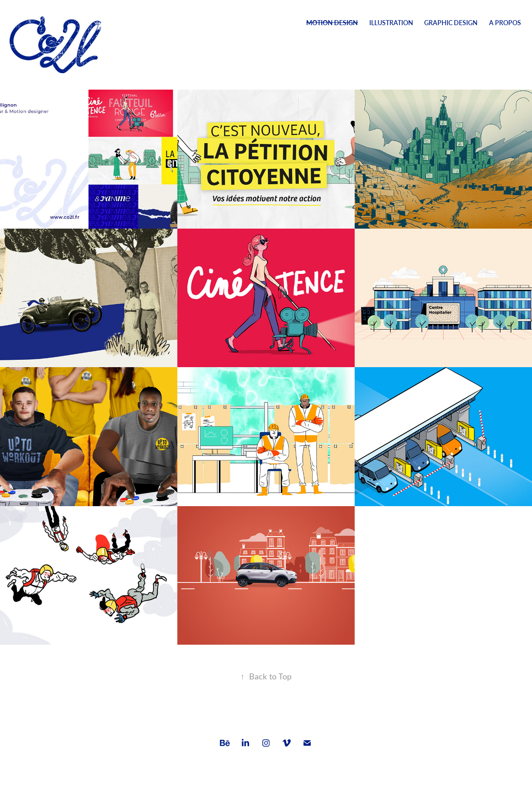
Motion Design (332, 23)
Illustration (391, 23)
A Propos (505, 23)
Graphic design (451, 23)
